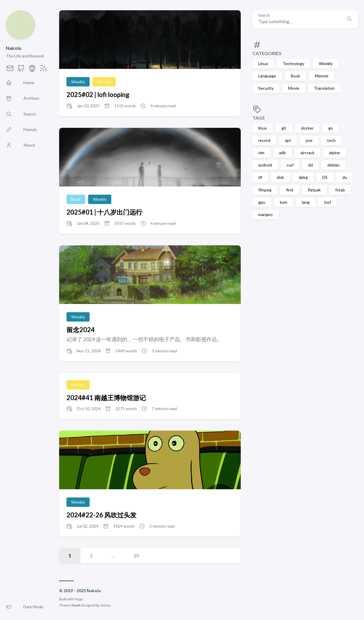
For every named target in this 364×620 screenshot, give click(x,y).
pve (309, 140)
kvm (284, 202)
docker (307, 128)
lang (306, 202)
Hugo (79, 599)
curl (290, 165)
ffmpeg (265, 190)
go (331, 128)
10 (136, 555)
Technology (293, 63)
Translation (324, 88)
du (345, 177)
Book (295, 76)
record (264, 140)
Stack (76, 605)
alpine (335, 153)
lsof (328, 202)
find (290, 190)
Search (264, 15)
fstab (340, 190)
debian (334, 165)
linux (263, 128)
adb (282, 153)
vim (261, 153)
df (260, 177)
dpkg (303, 177)
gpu (262, 202)
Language (267, 76)
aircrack (307, 153)
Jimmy (105, 605)
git (284, 128)
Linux (263, 63)
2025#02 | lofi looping (98, 95)
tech (331, 140)
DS (325, 177)
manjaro (265, 214)
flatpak (314, 190)
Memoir (322, 76)
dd (310, 165)
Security (266, 88)
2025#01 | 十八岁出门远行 (104, 212)
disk (280, 177)
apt (288, 140)
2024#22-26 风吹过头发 (101, 515)
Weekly (326, 63)
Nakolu (14, 48)
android (265, 165)
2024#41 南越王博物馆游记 (106, 398)
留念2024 (81, 330)
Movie (294, 88)
